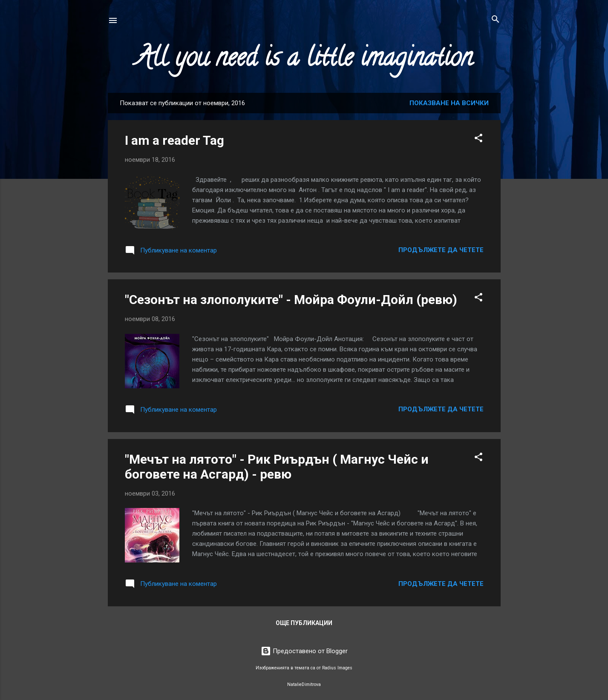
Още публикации (304, 623)
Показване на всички (449, 103)
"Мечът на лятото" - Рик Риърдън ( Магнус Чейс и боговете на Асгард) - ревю (277, 467)
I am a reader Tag (174, 140)
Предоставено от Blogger (304, 651)
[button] (478, 139)
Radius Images (337, 668)
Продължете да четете (441, 250)
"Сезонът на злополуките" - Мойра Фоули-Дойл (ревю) (291, 300)
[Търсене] (496, 20)
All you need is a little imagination (304, 60)
